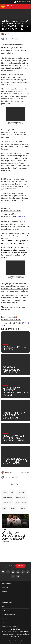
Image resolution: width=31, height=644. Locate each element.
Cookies (4, 620)
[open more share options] (17, 39)
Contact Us (4, 605)
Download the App (6, 597)
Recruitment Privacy (7, 617)
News (5, 506)
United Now (23, 522)
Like (12, 506)
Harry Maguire (7, 511)
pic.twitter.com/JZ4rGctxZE (11, 218)
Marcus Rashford (21, 517)
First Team (21, 506)
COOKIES (15, 629)
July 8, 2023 (21, 224)
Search (13, 522)
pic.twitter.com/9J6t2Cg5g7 (11, 334)
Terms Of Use (5, 624)
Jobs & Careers (6, 609)
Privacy (3, 613)
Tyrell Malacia (7, 517)
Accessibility (5, 601)
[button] (8, 6)
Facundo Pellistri (21, 511)
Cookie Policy (16, 636)
